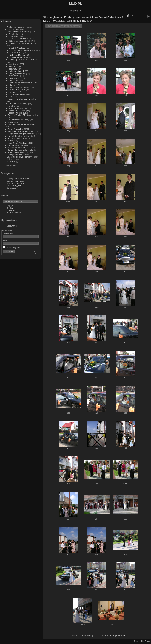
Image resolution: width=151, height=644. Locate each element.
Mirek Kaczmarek (16, 138)
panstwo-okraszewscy (19, 87)
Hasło (5, 240)
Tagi (9, 206)
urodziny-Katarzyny (18, 103)
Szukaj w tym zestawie (66, 26)
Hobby (10, 159)
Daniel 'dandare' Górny (19, 120)
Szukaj (10, 208)
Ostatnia (121, 636)
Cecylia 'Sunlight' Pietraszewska (23, 115)
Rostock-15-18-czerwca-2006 (23, 43)
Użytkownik (8, 234)
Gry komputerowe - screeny (19, 157)
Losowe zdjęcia (14, 185)
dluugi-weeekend (17, 73)
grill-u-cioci (14, 80)
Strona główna (53, 17)
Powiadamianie (14, 213)
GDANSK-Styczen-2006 (20, 39)
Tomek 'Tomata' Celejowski (20, 150)
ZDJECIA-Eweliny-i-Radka (23, 50)
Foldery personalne (16, 27)
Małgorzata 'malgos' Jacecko (21, 134)
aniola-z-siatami (16, 71)
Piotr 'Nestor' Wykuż (17, 143)
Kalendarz (11, 188)
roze (11, 97)
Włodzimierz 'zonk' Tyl (18, 152)
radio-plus (14, 92)
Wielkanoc (14, 64)
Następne (110, 636)
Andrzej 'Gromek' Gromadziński (23, 124)
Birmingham (15, 34)
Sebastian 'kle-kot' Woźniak (21, 131)
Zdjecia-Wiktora (18, 57)
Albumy (6, 21)
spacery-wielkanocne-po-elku (23, 99)
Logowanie (12, 226)
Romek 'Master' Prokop (19, 136)
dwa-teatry (14, 76)
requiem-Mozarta (17, 94)
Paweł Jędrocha (15, 129)
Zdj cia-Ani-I (16, 52)
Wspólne (11, 161)
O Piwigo (11, 210)
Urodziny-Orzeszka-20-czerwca (24, 59)
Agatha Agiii (13, 29)
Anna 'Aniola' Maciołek (18, 32)
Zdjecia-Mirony (18, 55)
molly (10, 141)
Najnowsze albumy (15, 183)
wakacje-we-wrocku (18, 108)
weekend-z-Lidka (17, 110)
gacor (10, 122)
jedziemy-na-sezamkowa (21, 83)
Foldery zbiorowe (15, 154)
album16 (13, 66)
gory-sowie (14, 78)
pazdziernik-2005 (17, 90)
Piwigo (148, 641)
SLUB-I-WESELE (17, 48)
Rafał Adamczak (15, 145)
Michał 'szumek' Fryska (19, 147)
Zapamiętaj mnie (12, 247)
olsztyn (12, 85)
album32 (13, 69)
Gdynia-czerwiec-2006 (19, 41)
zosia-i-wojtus (15, 113)
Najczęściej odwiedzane (18, 179)
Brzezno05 (14, 36)
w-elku (12, 106)
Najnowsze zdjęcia (15, 181)
